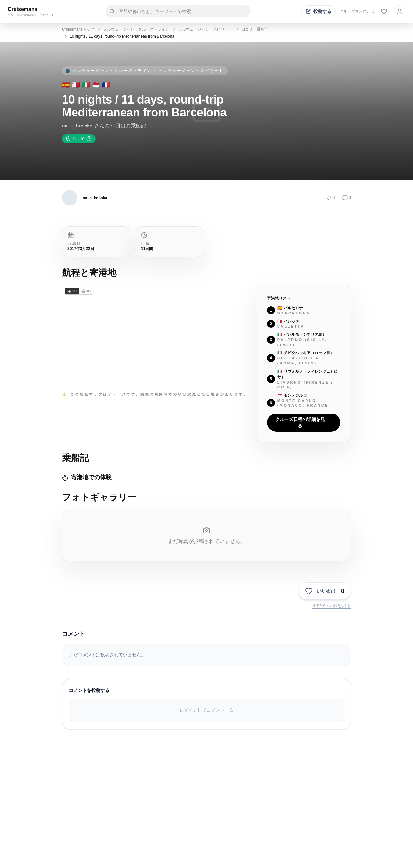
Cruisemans (23, 9)
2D (72, 291)
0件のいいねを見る (332, 605)
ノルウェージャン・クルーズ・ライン (136, 29)
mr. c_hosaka (95, 198)
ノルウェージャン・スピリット (205, 29)
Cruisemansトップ (78, 29)
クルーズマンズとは (357, 11)
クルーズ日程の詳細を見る (304, 423)
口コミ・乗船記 (255, 29)
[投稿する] (318, 11)
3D (86, 291)
